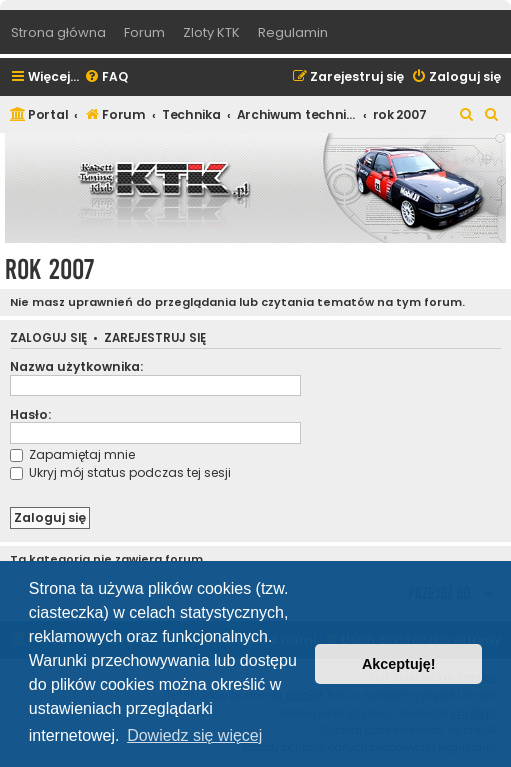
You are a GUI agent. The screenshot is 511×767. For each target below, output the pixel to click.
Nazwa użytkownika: (76, 366)
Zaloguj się (48, 338)
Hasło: (30, 414)
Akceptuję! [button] (399, 664)
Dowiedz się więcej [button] (194, 735)
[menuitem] (106, 77)
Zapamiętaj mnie (72, 454)
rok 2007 (49, 269)
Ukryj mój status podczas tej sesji (120, 472)
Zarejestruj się (155, 338)
